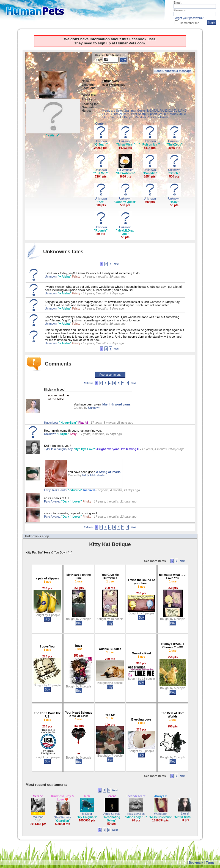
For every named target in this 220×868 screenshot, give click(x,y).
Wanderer (160, 814)
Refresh (89, 383)
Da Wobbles (125, 170)
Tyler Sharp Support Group (148, 114)
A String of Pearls (108, 472)
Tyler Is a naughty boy (59, 449)
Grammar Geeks (135, 111)
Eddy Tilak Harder (94, 475)
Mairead (38, 817)
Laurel (185, 813)
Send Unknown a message (173, 71)
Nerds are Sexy (112, 111)
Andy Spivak (112, 814)
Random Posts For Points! (152, 117)
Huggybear (52, 423)
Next (117, 264)
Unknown (101, 141)
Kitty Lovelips (136, 814)
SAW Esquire (63, 817)
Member (38, 813)
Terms (210, 862)
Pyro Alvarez (53, 501)
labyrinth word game (116, 404)
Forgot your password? (189, 18)
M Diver (87, 814)
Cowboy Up (175, 114)
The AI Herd (121, 114)
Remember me (189, 23)
